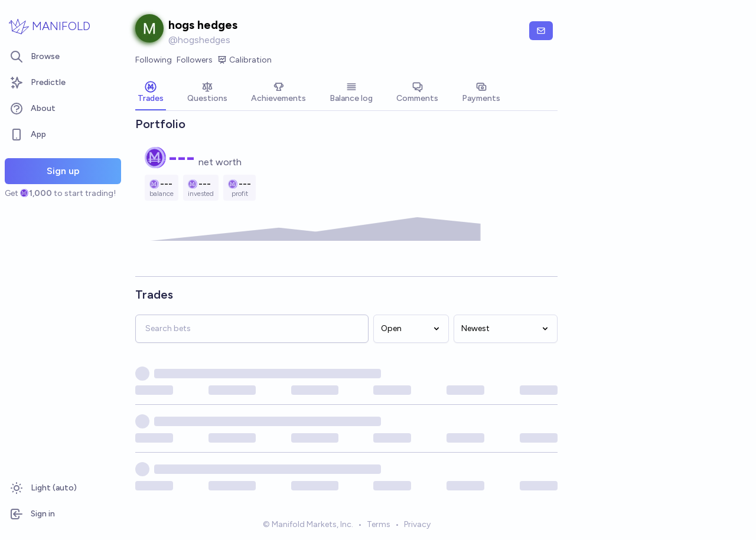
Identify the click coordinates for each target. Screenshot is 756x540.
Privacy (417, 524)
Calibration (245, 60)
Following (154, 60)
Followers (195, 60)
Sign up (63, 171)
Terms (379, 524)
